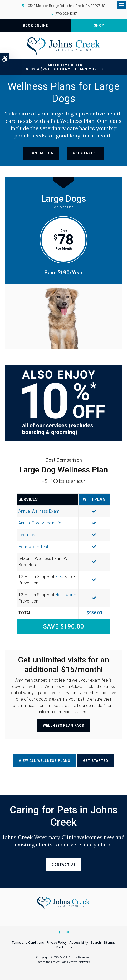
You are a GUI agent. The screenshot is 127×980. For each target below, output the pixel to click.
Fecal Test (28, 535)
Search (96, 943)
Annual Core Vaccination (41, 523)
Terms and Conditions (28, 943)
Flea (59, 577)
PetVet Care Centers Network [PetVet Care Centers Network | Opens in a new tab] (70, 962)
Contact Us (41, 153)
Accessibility (79, 943)
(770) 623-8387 (65, 14)
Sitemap (109, 943)
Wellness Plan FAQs (64, 726)
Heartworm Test (33, 547)
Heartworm (66, 595)
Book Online (35, 25)
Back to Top (65, 947)
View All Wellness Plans (45, 761)
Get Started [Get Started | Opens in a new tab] (85, 153)
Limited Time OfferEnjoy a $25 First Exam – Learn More (61, 67)
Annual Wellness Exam (39, 511)
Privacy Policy (57, 943)
